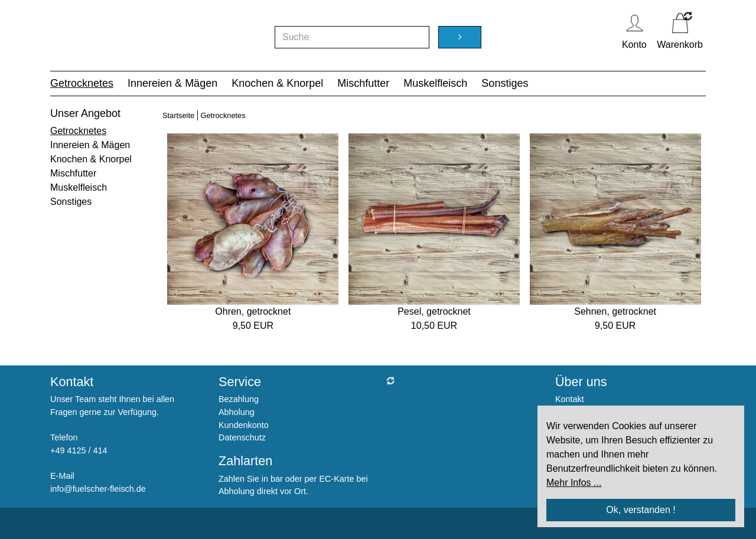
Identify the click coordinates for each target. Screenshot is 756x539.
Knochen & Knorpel (277, 83)
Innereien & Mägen (172, 83)
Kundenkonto (244, 425)
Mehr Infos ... (574, 483)
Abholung (237, 412)
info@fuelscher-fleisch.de (98, 489)
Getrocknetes (82, 83)
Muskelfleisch (435, 83)
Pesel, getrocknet (434, 311)
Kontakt (570, 399)
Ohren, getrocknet (253, 311)
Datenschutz (242, 437)
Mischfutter (363, 83)
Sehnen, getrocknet (615, 311)
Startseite (178, 115)
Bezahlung (239, 399)
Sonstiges (505, 83)
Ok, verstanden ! (641, 510)
